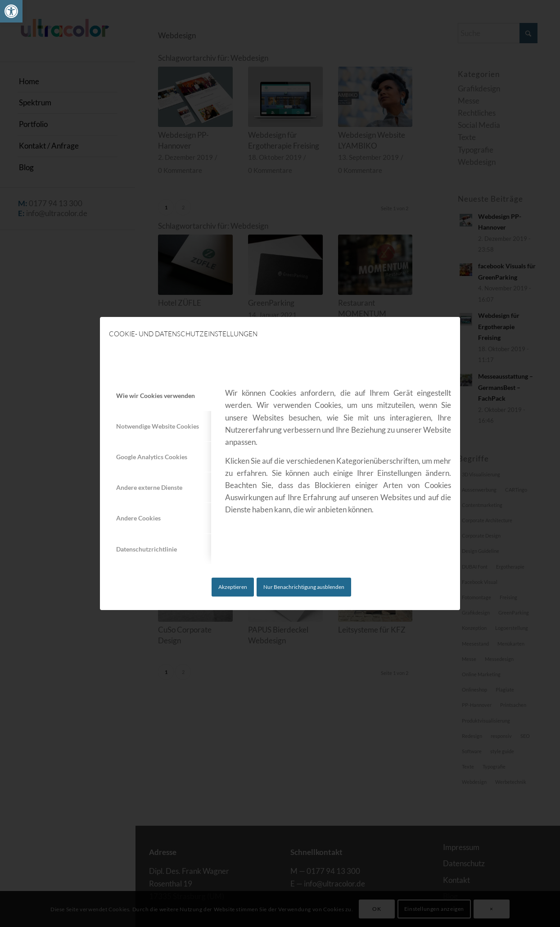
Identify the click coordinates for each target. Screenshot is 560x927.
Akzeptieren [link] (233, 587)
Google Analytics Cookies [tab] (152, 457)
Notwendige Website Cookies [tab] (158, 426)
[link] (11, 11)
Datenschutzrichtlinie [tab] (147, 549)
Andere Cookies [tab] (138, 518)
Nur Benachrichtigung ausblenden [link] (304, 587)
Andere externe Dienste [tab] (149, 487)
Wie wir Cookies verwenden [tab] (156, 396)
